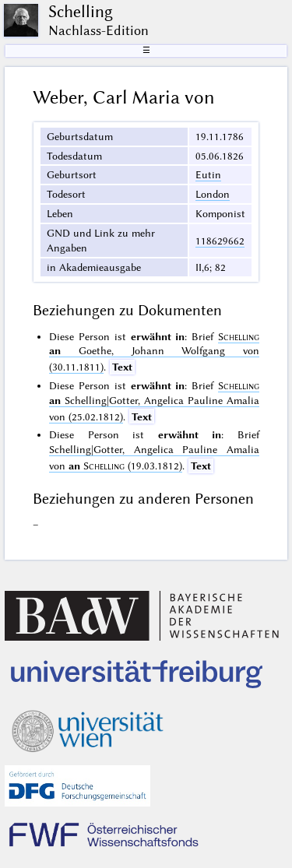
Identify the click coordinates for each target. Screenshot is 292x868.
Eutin (208, 174)
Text (122, 367)
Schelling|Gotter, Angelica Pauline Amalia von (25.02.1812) (154, 401)
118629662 (220, 241)
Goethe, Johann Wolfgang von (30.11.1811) (154, 352)
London (213, 194)
